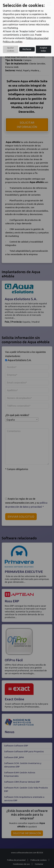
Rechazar (27, 49)
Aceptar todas (43, 49)
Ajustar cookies (11, 49)
